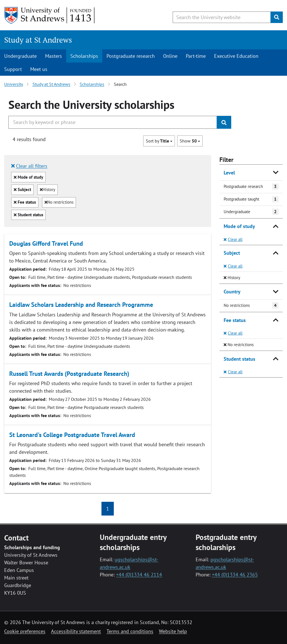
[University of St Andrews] (50, 15)
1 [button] (108, 509)
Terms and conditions (130, 631)
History (48, 189)
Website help (173, 631)
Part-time (196, 56)
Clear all (233, 239)
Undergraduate (20, 56)
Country (232, 292)
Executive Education (236, 56)
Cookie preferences (25, 631)
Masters (54, 56)
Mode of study (28, 178)
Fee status (25, 203)
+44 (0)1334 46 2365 (235, 575)
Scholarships (84, 56)
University (14, 84)
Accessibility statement (76, 631)
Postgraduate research (131, 56)
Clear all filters (29, 166)
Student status (28, 216)
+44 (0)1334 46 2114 (139, 575)
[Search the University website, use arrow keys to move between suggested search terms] (222, 17)
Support (13, 69)
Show (190, 141)
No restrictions (59, 202)
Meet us (39, 69)
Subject (22, 190)
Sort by (159, 141)
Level (229, 173)
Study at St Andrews (38, 40)
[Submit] (277, 17)
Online (170, 56)
